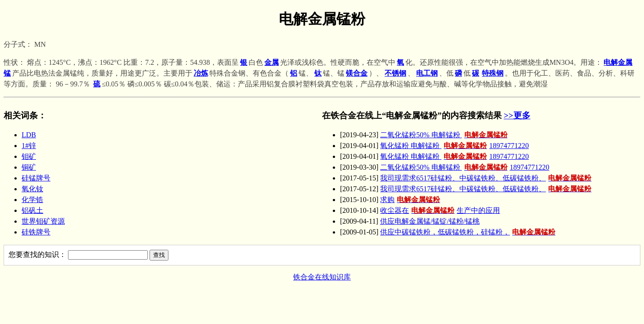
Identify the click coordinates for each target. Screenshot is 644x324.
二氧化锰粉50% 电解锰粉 (445, 135)
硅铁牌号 (36, 232)
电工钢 (427, 73)
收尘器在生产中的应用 (440, 210)
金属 (272, 62)
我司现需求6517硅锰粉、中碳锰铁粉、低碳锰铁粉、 (487, 178)
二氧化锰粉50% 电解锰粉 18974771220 (465, 167)
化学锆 (32, 200)
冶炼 (201, 73)
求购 (411, 200)
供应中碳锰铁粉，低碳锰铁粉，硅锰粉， (469, 232)
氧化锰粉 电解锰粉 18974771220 (454, 146)
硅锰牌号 (36, 178)
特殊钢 (493, 73)
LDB (29, 135)
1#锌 (29, 146)
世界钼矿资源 (43, 221)
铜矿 (29, 167)
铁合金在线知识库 (322, 277)
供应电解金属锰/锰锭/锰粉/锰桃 (430, 221)
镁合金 (357, 73)
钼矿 (29, 156)
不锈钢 (395, 73)
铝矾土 (32, 210)
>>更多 (517, 115)
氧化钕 (32, 189)
